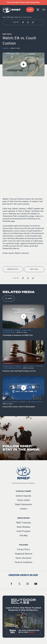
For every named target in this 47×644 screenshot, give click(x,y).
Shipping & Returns (24, 554)
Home (4, 17)
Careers (23, 509)
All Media (9, 299)
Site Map (24, 536)
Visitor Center (23, 500)
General (6, 48)
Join (30, 10)
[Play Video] (23, 64)
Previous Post (13, 269)
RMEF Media (10, 17)
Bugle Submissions (24, 505)
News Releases (24, 527)
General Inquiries (23, 496)
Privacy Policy (23, 550)
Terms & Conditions (23, 562)
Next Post (34, 269)
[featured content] (23, 617)
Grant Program (23, 531)
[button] (23, 22)
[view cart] (38, 10)
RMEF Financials (24, 523)
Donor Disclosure (23, 558)
